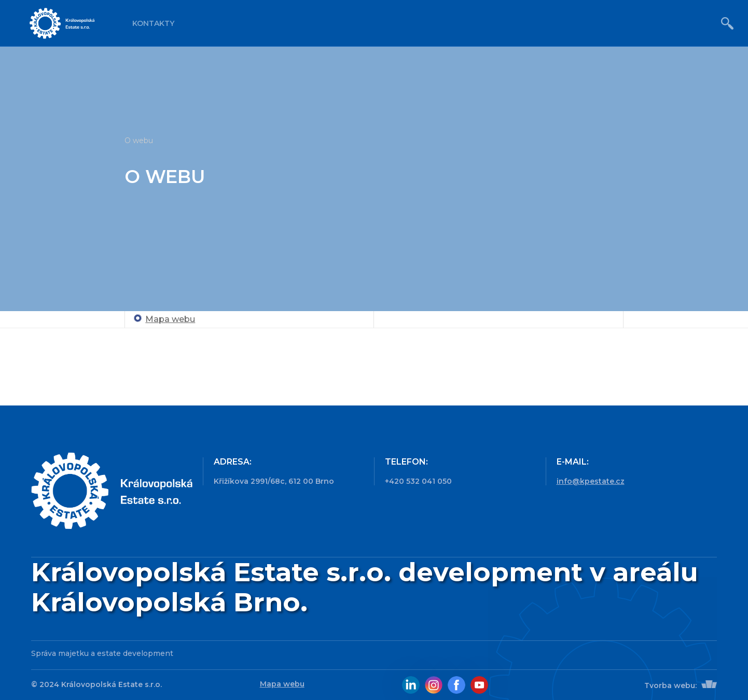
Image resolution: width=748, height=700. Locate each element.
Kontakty (153, 23)
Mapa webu (170, 319)
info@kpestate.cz (591, 481)
